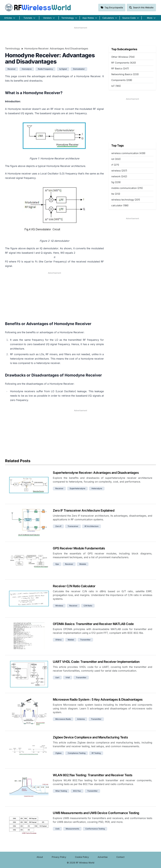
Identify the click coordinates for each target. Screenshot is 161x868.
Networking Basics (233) (125, 74)
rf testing (96, 753)
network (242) (119, 176)
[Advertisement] (80, 36)
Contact (120, 857)
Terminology (12, 48)
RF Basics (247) (120, 68)
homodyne (27, 69)
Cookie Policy (82, 857)
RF (38, 8)
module (83, 564)
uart (57, 677)
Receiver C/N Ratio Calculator (74, 586)
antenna (81, 719)
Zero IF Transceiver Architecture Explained (84, 510)
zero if (58, 526)
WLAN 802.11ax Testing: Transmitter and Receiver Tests (93, 775)
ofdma (58, 640)
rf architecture (92, 526)
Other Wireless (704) (123, 57)
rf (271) (115, 165)
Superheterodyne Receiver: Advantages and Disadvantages (96, 473)
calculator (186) (120, 205)
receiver (12, 69)
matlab (71, 640)
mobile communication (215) (127, 188)
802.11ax (77, 791)
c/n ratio (88, 606)
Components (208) (122, 80)
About (40, 857)
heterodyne (97, 488)
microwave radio (63, 719)
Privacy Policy (59, 857)
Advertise (103, 857)
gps (57, 564)
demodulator (79, 69)
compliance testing (77, 753)
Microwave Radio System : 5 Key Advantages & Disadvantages (98, 700)
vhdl (68, 677)
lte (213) (116, 194)
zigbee (58, 753)
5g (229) (116, 182)
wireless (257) (119, 171)
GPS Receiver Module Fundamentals (79, 548)
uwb (57, 829)
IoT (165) (116, 86)
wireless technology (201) (126, 200)
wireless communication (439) (128, 153)
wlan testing (61, 791)
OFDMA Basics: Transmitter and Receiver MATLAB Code (93, 624)
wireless (59, 606)
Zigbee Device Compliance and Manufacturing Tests (90, 737)
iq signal (63, 69)
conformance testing (95, 829)
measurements (72, 829)
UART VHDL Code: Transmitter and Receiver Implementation (96, 662)
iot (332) (116, 159)
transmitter (85, 640)
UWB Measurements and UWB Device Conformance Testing (96, 813)
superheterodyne (77, 488)
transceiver (73, 526)
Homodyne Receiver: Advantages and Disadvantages (56, 48)
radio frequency (45, 69)
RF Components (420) (124, 63)
